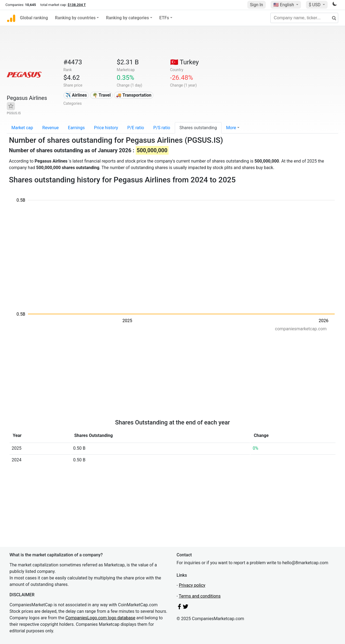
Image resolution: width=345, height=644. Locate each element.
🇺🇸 (284, 5)
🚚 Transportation (134, 95)
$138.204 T (77, 5)
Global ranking (34, 18)
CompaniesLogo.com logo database (100, 618)
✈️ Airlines (76, 95)
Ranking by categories (127, 18)
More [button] (231, 128)
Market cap (22, 128)
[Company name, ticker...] (304, 18)
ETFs (164, 18)
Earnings (76, 128)
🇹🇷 (185, 62)
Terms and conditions (200, 596)
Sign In (257, 5)
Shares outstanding (198, 128)
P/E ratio (136, 128)
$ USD (315, 5)
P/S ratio (162, 128)
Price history (106, 128)
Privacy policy (192, 585)
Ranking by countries (75, 18)
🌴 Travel (102, 95)
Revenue (51, 128)
